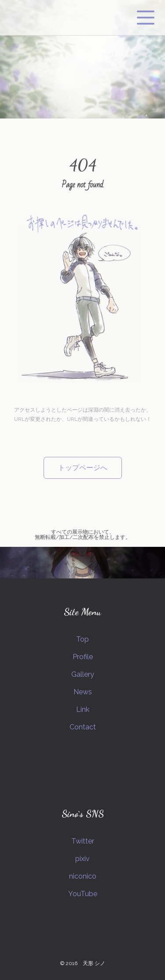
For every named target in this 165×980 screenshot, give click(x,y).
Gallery (83, 674)
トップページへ (83, 468)
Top (82, 639)
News (83, 692)
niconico (83, 876)
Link (83, 709)
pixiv (82, 859)
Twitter (83, 841)
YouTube (83, 894)
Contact (83, 727)
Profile (83, 657)
